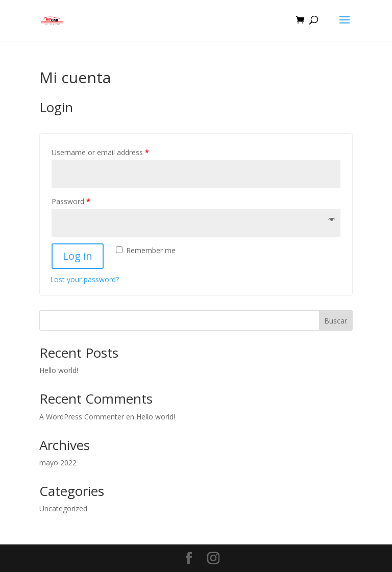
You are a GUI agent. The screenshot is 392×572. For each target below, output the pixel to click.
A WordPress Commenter (82, 417)
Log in (78, 256)
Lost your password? (84, 279)
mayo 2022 (58, 463)
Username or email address (100, 152)
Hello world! (59, 370)
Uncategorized (63, 508)
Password (71, 201)
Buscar (336, 321)
